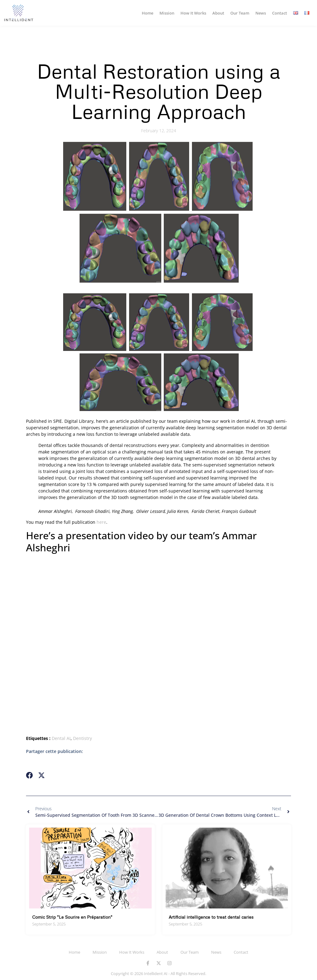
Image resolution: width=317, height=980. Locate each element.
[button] (30, 775)
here (101, 522)
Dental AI (61, 738)
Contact (280, 13)
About (218, 13)
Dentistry (83, 738)
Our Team (240, 13)
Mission (167, 13)
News (261, 13)
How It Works (193, 13)
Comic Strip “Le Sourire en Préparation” (72, 917)
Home (148, 13)
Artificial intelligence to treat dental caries (211, 917)
